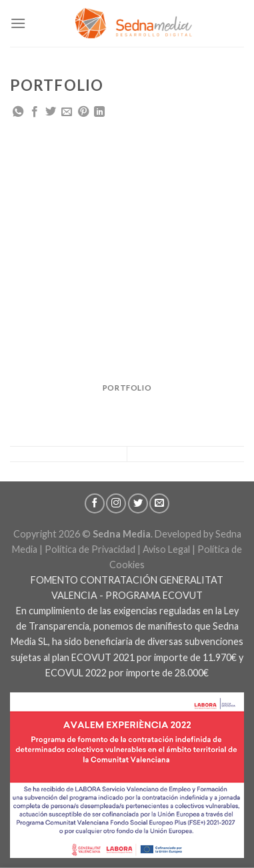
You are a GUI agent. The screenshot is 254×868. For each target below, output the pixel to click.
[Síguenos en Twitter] (138, 503)
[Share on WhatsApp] (18, 112)
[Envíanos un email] (159, 503)
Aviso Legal (166, 549)
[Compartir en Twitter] (51, 112)
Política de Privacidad (90, 549)
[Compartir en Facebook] (35, 112)
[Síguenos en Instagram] (116, 503)
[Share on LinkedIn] (99, 112)
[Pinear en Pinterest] (83, 112)
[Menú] (18, 23)
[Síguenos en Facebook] (95, 503)
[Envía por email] (67, 112)
